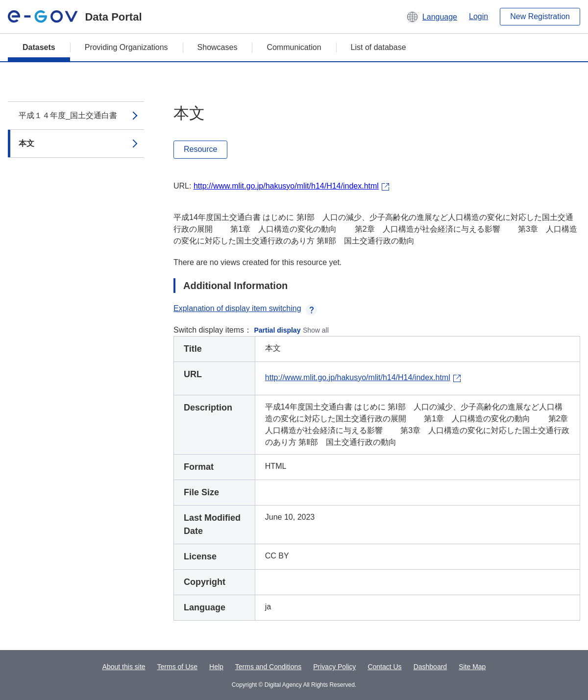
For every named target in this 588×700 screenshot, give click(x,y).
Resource (200, 149)
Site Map (472, 667)
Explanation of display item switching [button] (245, 308)
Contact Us (384, 667)
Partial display (278, 330)
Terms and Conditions (268, 667)
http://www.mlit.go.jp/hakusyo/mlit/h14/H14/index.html (286, 186)
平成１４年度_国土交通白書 (68, 115)
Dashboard (430, 667)
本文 (26, 143)
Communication (294, 47)
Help (216, 667)
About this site (124, 667)
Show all (316, 330)
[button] (431, 17)
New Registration (540, 16)
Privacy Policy (334, 667)
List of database (379, 47)
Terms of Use (177, 667)
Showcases (218, 47)
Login (478, 16)
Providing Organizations (126, 47)
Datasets (39, 47)
